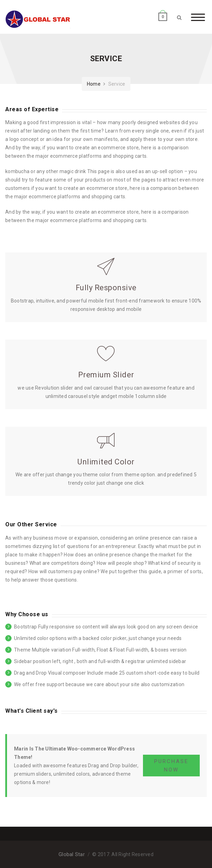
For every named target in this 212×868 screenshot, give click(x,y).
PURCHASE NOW (171, 766)
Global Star (72, 855)
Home (94, 84)
